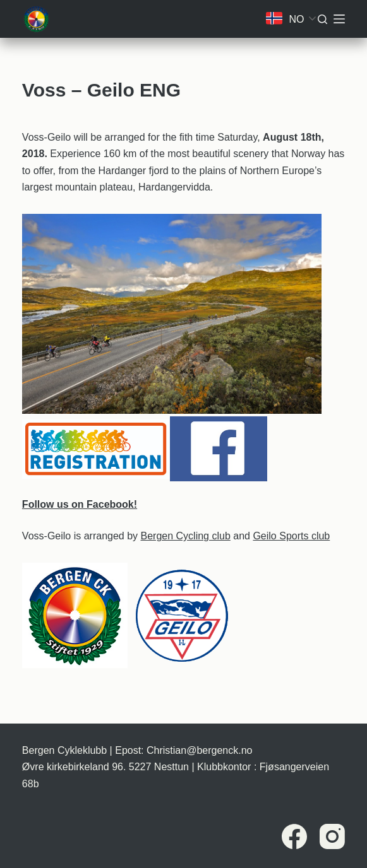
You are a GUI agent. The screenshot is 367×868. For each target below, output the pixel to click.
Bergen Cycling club (186, 536)
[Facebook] (294, 836)
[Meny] (339, 19)
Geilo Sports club (291, 536)
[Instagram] (332, 836)
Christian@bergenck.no (199, 750)
